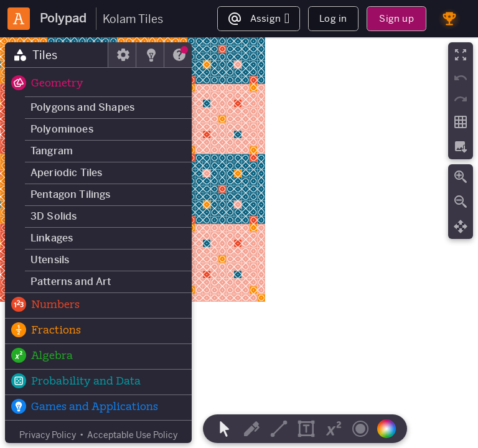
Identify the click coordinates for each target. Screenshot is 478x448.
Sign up (396, 18)
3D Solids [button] (54, 216)
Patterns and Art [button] (71, 282)
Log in (333, 18)
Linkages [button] (52, 238)
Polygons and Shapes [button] (82, 107)
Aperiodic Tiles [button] (66, 173)
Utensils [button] (50, 260)
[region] (239, 243)
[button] (98, 84)
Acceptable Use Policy (132, 435)
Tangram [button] (52, 151)
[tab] (57, 55)
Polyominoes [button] (62, 129)
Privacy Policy (48, 435)
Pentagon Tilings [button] (71, 194)
